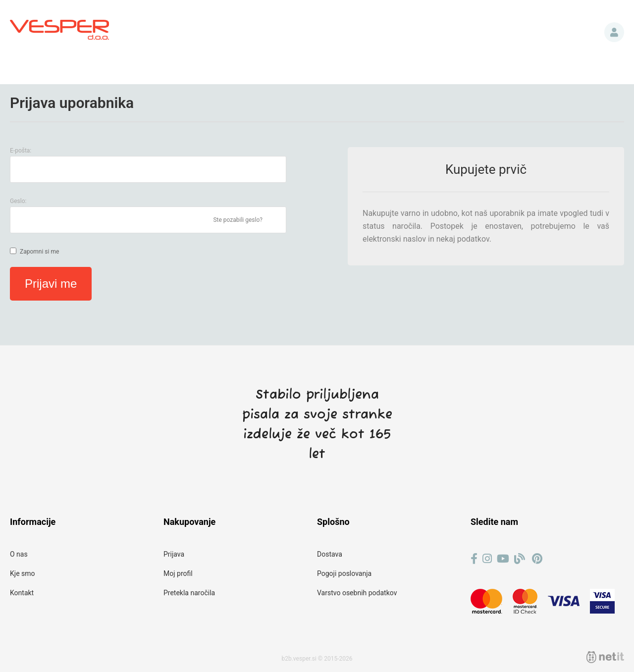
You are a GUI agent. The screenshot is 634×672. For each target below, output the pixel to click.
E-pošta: (21, 151)
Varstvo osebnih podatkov (357, 593)
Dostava (330, 554)
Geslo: (18, 201)
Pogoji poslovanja (344, 573)
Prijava (614, 32)
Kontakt (22, 593)
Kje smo (23, 573)
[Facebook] (474, 559)
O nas (19, 554)
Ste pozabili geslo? (238, 220)
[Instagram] (487, 559)
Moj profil (178, 573)
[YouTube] (503, 559)
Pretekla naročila (189, 593)
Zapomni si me (39, 252)
